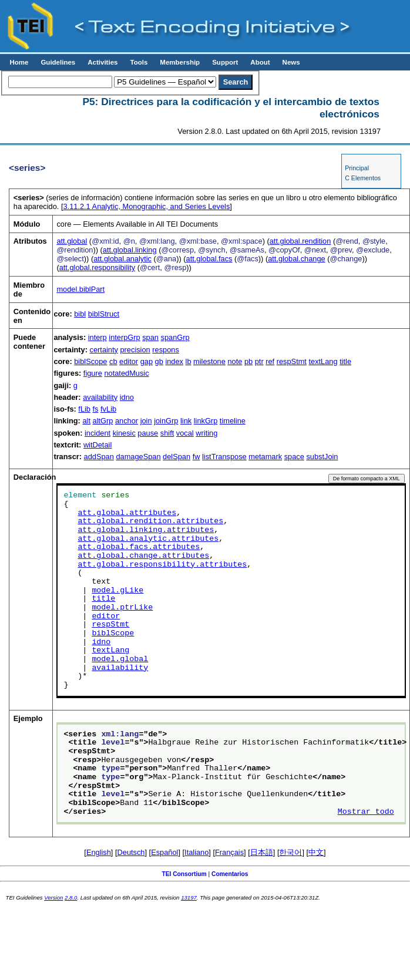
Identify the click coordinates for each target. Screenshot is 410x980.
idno (127, 397)
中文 (316, 852)
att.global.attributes (127, 513)
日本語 (262, 852)
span (150, 337)
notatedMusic (126, 373)
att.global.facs (209, 259)
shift (167, 433)
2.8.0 (71, 898)
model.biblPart (80, 289)
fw (196, 457)
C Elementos (363, 178)
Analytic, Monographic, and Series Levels (146, 206)
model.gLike (117, 591)
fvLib (108, 409)
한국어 (290, 852)
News (291, 62)
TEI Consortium (184, 874)
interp (98, 337)
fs (96, 409)
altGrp (103, 421)
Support (225, 62)
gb (159, 361)
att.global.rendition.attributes (150, 521)
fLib (84, 409)
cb (113, 361)
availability (100, 397)
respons (166, 350)
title (345, 361)
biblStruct (104, 314)
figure (93, 373)
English (99, 852)
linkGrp (206, 421)
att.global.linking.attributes (146, 530)
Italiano (196, 852)
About (260, 62)
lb (189, 361)
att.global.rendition (300, 241)
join (146, 421)
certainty (104, 350)
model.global (120, 659)
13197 (189, 898)
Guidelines (58, 62)
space (294, 457)
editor (129, 361)
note (235, 361)
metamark (265, 457)
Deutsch (131, 852)
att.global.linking (130, 250)
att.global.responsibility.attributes (162, 565)
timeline (233, 421)
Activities (103, 62)
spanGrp (175, 337)
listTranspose (224, 457)
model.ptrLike (122, 608)
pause (148, 433)
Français (229, 852)
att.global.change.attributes (143, 556)
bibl (80, 314)
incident (98, 433)
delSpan (177, 457)
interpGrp (124, 337)
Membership (180, 62)
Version (53, 898)
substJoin (322, 457)
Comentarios (230, 874)
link (186, 421)
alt (86, 421)
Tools (139, 62)
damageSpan (138, 457)
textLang (323, 361)
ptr (259, 361)
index (174, 361)
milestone (209, 361)
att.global (72, 241)
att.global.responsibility (97, 267)
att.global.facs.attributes (139, 547)
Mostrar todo (366, 812)
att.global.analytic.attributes (148, 539)
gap (147, 361)
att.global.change (296, 259)
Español (164, 852)
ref (270, 361)
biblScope (90, 361)
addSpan (99, 457)
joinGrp (166, 421)
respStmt (292, 361)
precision (135, 350)
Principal (357, 168)
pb (248, 361)
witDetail (98, 445)
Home (19, 62)
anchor (127, 421)
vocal (185, 433)
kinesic (124, 433)
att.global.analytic (122, 259)
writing (206, 433)
